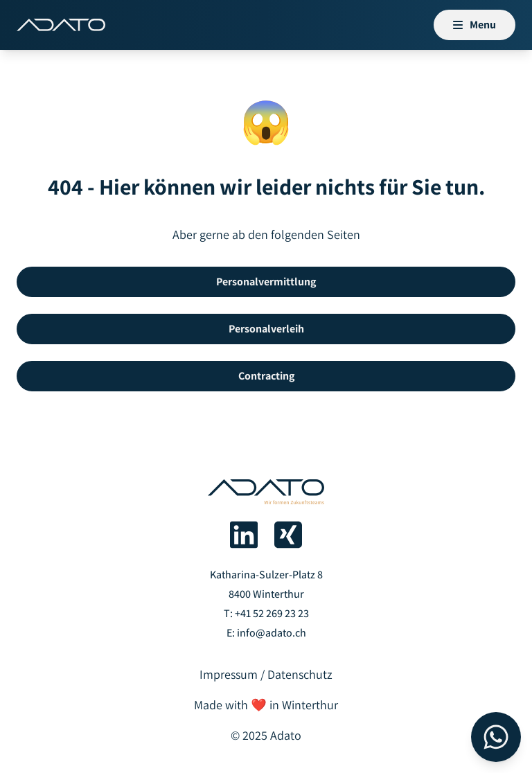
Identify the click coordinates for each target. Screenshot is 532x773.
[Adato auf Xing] (288, 535)
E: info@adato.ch (266, 633)
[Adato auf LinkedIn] (244, 535)
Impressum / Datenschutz (266, 674)
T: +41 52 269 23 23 (266, 613)
